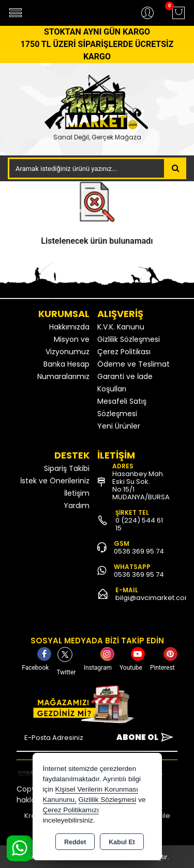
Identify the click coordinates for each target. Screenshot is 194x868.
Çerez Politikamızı (71, 810)
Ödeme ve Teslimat (133, 364)
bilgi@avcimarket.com (153, 598)
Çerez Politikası (124, 352)
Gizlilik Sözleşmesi (129, 339)
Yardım (77, 506)
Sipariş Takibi (67, 468)
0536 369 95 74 (139, 551)
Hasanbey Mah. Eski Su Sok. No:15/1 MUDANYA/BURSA (141, 485)
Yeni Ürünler (119, 426)
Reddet (75, 842)
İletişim (77, 493)
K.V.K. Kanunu (121, 327)
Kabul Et (122, 842)
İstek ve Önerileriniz (55, 481)
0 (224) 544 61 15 (139, 524)
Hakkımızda (69, 327)
